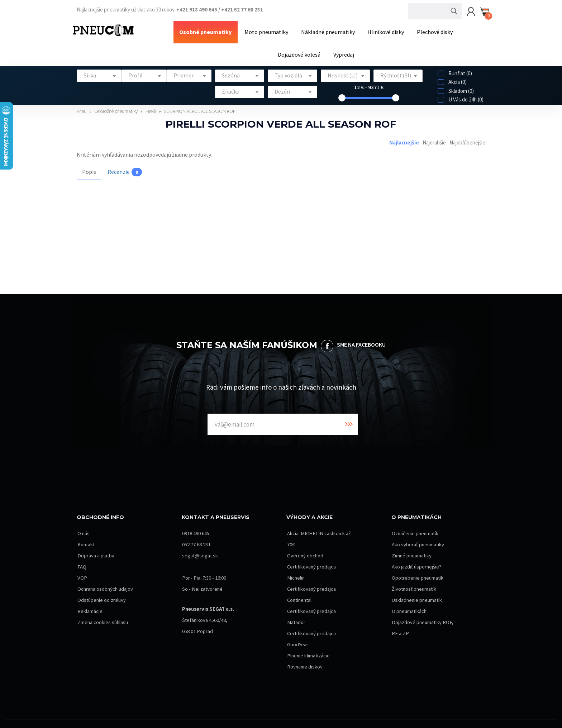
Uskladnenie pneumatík (418, 591)
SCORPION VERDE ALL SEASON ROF (199, 102)
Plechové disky (400, 30)
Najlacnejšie (404, 133)
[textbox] (99, 66)
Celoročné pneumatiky (116, 102)
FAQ (81, 558)
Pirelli (151, 102)
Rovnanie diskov (304, 658)
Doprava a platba (95, 547)
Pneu (82, 102)
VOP (82, 569)
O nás (83, 525)
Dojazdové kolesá (448, 30)
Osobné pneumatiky (189, 30)
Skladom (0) (456, 82)
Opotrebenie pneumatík (418, 569)
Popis (89, 163)
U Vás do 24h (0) (461, 91)
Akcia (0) (452, 73)
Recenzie (125, 163)
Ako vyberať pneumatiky (418, 536)
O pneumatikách (409, 602)
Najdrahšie (434, 133)
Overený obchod (305, 547)
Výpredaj (316, 48)
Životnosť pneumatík (415, 580)
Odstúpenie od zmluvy (102, 602)
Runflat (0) (455, 64)
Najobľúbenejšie (467, 133)
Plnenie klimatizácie (308, 647)
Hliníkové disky (356, 30)
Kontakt (86, 536)
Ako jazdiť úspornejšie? (416, 558)
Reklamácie (89, 613)
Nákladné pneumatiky (303, 30)
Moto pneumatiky (246, 30)
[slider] (342, 89)
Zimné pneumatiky (412, 547)
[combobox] (99, 67)
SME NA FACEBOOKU (361, 336)
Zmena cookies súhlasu (103, 625)
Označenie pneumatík (416, 525)
